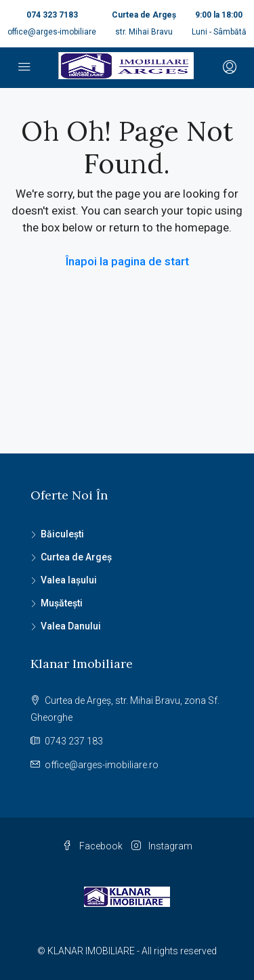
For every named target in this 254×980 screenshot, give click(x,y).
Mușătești (62, 603)
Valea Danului (71, 626)
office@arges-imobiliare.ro (102, 765)
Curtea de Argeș (76, 557)
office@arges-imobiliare (52, 32)
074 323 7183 (52, 15)
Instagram (162, 846)
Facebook (92, 846)
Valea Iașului (69, 580)
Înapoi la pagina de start (127, 261)
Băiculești (62, 534)
